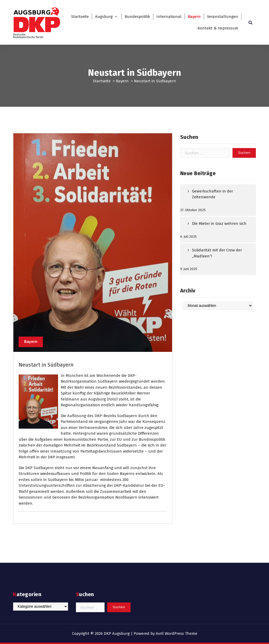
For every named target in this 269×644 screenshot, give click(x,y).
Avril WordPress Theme (177, 633)
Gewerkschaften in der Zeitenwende (213, 194)
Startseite (80, 17)
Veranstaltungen (223, 17)
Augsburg (104, 17)
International (169, 17)
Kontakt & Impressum (218, 28)
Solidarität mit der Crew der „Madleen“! (217, 253)
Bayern (194, 17)
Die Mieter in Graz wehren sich (219, 224)
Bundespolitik (137, 17)
